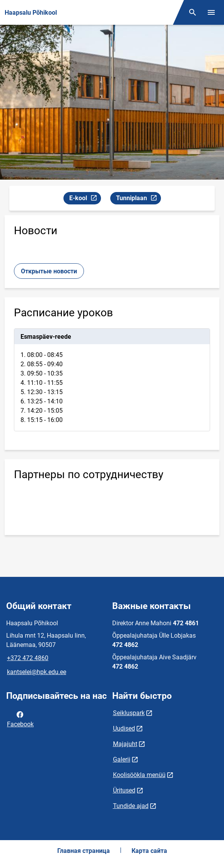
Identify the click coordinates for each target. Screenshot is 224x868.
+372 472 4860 (28, 658)
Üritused (124, 790)
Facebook (20, 719)
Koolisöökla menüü (139, 775)
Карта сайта (149, 851)
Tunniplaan (138, 199)
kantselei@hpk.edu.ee (37, 672)
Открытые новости (49, 271)
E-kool (85, 199)
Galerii (122, 759)
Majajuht (125, 744)
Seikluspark (129, 713)
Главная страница (84, 851)
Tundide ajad (131, 806)
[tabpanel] (112, 380)
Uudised (124, 728)
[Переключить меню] (211, 12)
